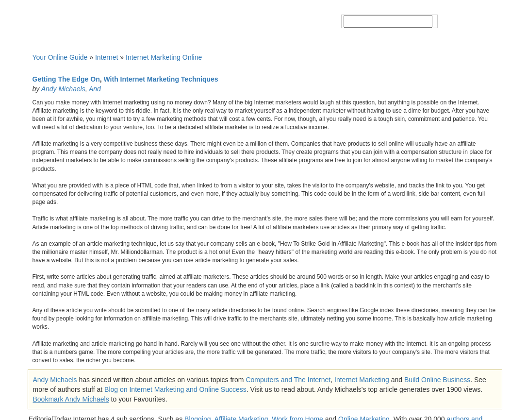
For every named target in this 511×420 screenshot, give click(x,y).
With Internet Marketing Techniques (161, 79)
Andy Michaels (63, 89)
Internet (107, 57)
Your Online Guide (60, 57)
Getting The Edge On (66, 79)
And (95, 89)
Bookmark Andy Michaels (71, 399)
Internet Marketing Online (164, 57)
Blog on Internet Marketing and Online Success (175, 389)
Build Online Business (437, 380)
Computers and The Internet (288, 380)
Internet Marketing (362, 380)
